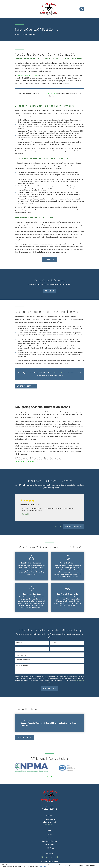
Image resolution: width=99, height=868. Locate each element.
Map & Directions (49, 825)
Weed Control (49, 845)
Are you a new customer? (23, 660)
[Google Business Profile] (42, 858)
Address (18, 654)
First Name (19, 643)
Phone (17, 649)
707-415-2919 (50, 810)
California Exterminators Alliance (28, 75)
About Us (49, 291)
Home (50, 835)
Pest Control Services (49, 842)
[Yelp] (47, 858)
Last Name (54, 643)
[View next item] (60, 527)
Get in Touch (50, 849)
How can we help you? (22, 666)
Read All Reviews (73, 527)
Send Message (49, 689)
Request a (49, 259)
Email (52, 649)
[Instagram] (57, 858)
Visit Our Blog (24, 738)
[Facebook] (52, 858)
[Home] (49, 9)
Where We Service (26, 386)
